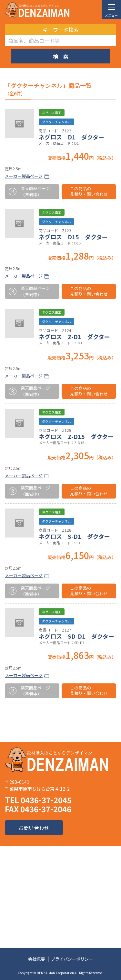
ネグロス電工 (52, 113)
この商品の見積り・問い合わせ (89, 191)
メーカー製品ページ (24, 176)
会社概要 (36, 959)
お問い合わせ (34, 828)
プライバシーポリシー (72, 959)
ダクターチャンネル (56, 122)
